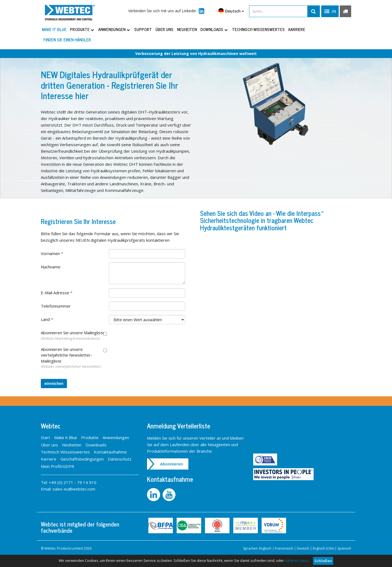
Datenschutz (120, 459)
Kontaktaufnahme (110, 452)
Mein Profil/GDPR (57, 466)
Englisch (265, 548)
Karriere (297, 29)
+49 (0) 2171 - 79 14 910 (73, 482)
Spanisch (344, 548)
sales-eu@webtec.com (74, 489)
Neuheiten (187, 29)
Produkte (82, 29)
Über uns (164, 29)
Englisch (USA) (323, 548)
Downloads (214, 29)
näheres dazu (296, 560)
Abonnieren (171, 464)
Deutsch (231, 11)
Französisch (284, 548)
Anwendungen (114, 29)
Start (45, 437)
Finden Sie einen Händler (67, 40)
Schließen (323, 561)
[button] (330, 11)
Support (143, 29)
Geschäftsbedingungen (82, 459)
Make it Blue (54, 29)
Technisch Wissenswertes (258, 29)
